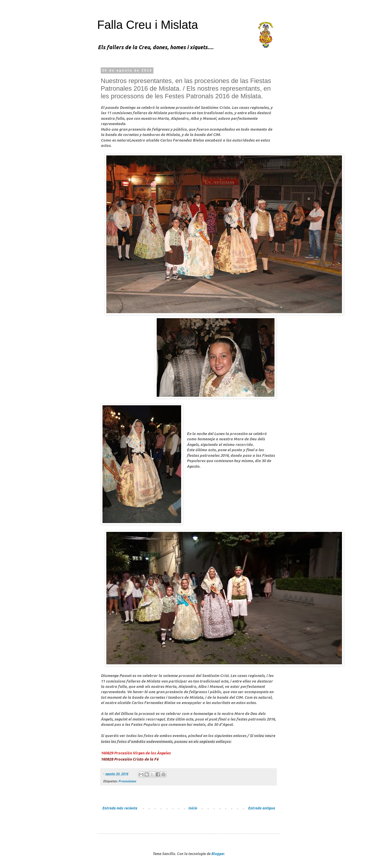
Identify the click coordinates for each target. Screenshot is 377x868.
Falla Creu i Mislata (148, 25)
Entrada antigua (261, 808)
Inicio (193, 808)
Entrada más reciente (120, 808)
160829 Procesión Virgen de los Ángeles (136, 753)
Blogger (218, 854)
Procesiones (127, 781)
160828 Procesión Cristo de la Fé (130, 759)
